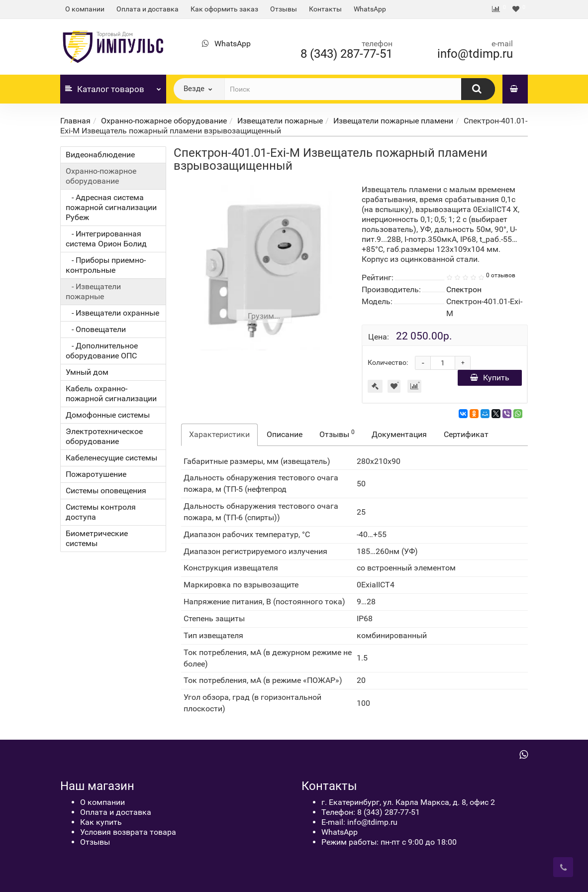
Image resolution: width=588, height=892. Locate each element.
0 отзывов (501, 275)
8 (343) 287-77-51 (346, 54)
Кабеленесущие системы (111, 458)
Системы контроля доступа (101, 512)
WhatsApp (370, 9)
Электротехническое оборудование (104, 436)
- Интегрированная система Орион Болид (106, 239)
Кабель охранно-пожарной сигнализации (111, 393)
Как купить (101, 822)
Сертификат (466, 434)
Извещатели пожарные (280, 121)
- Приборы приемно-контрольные (106, 265)
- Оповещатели (96, 329)
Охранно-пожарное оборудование (164, 121)
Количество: (388, 362)
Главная (75, 121)
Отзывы (284, 9)
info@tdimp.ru (475, 54)
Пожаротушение (96, 474)
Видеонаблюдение (100, 155)
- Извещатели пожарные (93, 291)
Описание (285, 434)
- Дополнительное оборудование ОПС (102, 351)
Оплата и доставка (147, 9)
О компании (85, 9)
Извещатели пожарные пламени (393, 121)
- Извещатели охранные (112, 313)
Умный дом (87, 372)
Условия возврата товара (128, 832)
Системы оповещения (106, 491)
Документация (399, 434)
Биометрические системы (97, 538)
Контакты (325, 9)
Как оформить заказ (224, 9)
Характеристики (219, 434)
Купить (490, 378)
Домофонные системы (108, 415)
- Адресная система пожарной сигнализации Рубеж (111, 207)
